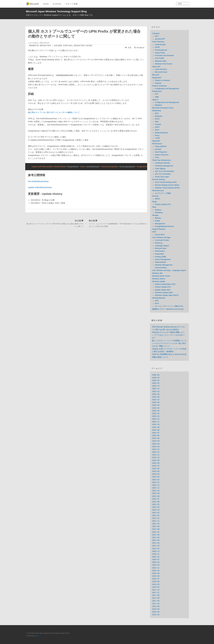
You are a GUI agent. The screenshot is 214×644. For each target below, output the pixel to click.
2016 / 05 (156, 609)
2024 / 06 (156, 436)
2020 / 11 (156, 554)
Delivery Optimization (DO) (165, 284)
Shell (154, 207)
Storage (155, 215)
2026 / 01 (156, 383)
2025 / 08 (156, 397)
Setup (154, 202)
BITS (157, 113)
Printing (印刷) (160, 257)
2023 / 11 (156, 455)
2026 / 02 (156, 380)
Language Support (162, 246)
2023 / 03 (156, 477)
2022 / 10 (156, 491)
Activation (156, 33)
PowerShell (159, 254)
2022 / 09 (156, 493)
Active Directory (158, 42)
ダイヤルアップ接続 (163, 193)
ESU (157, 36)
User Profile (159, 58)
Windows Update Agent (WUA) (167, 295)
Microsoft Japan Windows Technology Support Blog (56, 11)
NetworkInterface (161, 133)
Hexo (37, 636)
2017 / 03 (156, 601)
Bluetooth (159, 116)
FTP (157, 94)
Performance (157, 144)
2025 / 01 (156, 416)
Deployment (157, 78)
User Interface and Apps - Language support (169, 270)
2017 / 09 (156, 595)
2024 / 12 (156, 419)
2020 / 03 (156, 562)
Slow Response (161, 152)
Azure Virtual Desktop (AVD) (73, 46)
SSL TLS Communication (165, 171)
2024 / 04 (156, 441)
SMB (157, 97)
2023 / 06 (156, 469)
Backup (158, 218)
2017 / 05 (156, 598)
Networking (156, 111)
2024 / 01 (156, 449)
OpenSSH (156, 141)
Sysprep (158, 83)
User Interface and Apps (161, 237)
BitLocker (156, 75)
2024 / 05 (156, 438)
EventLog (159, 243)
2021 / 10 (156, 524)
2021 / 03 (156, 543)
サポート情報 (72, 4)
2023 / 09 (156, 460)
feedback (141, 48)
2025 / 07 (156, 400)
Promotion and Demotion (164, 56)
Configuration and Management (167, 89)
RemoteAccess (158, 191)
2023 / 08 (156, 463)
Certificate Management (164, 166)
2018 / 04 (156, 584)
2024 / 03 (156, 444)
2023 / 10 (156, 458)
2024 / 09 (156, 427)
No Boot (158, 149)
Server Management (163, 259)
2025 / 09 (156, 394)
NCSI (157, 130)
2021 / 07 (156, 532)
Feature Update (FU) (163, 204)
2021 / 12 (156, 518)
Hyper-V (155, 100)
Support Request (159, 229)
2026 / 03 (156, 378)
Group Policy (160, 53)
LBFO (157, 127)
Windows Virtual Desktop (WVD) (167, 188)
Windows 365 (157, 273)
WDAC (157, 199)
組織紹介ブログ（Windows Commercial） (168, 309)
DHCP (157, 119)
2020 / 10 (156, 557)
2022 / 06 (156, 502)
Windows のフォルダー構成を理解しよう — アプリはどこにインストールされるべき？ (168, 335)
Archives (57, 4)
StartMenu (159, 213)
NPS (157, 301)
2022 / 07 (156, 499)
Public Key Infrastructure (162, 160)
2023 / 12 (156, 452)
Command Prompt (162, 240)
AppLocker (156, 67)
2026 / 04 (156, 375)
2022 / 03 (156, 510)
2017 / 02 (156, 604)
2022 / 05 (156, 504)
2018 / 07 (156, 579)
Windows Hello (161, 61)
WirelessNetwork (159, 298)
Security (155, 196)
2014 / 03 (156, 612)
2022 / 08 (156, 496)
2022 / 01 (156, 516)
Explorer (158, 210)
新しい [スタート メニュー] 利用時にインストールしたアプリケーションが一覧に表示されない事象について (169, 343)
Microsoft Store (161, 248)
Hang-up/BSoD (161, 146)
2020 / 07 (156, 560)
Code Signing (160, 169)
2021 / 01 (156, 549)
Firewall (158, 124)
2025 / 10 (156, 392)
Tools (157, 157)
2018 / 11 (156, 568)
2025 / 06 (156, 402)
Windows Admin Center (161, 276)
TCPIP (157, 138)
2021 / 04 (156, 540)
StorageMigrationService (164, 226)
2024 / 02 (156, 447)
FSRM (157, 221)
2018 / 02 (156, 587)
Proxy (157, 135)
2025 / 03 (156, 411)
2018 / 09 (156, 573)
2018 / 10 (156, 571)
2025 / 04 (156, 408)
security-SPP (160, 39)
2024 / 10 (156, 424)
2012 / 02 (156, 615)
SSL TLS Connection (163, 174)
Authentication (160, 45)
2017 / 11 (156, 593)
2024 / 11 (156, 422)
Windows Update (159, 281)
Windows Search (159, 279)
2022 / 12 (156, 485)
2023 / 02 (156, 480)
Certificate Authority (162, 163)
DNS (157, 122)
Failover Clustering (159, 86)
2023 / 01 (156, 482)
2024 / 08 (156, 430)
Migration (158, 105)
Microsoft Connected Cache (163, 108)
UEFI (154, 232)
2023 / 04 (156, 474)
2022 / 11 (156, 488)
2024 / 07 (156, 433)
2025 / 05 (156, 405)
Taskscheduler (160, 262)
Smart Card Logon (162, 177)
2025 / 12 (156, 386)
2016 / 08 (156, 606)
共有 (130, 48)
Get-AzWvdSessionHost (38, 181)
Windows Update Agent (164, 293)
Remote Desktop (40, 46)
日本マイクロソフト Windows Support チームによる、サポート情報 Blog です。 (60, 15)
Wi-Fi (157, 303)
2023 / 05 (156, 471)
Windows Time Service (164, 64)
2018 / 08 (156, 576)
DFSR (157, 47)
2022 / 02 (156, 513)
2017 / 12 (156, 590)
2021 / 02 (156, 546)
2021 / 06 (156, 535)
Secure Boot (160, 235)
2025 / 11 (156, 389)
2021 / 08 (156, 529)
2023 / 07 (156, 466)
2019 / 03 (156, 565)
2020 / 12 (156, 551)
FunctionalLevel (161, 50)
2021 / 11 (156, 521)
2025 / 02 (156, 414)
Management (160, 224)
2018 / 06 (156, 582)
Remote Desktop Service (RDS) (167, 185)
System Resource (162, 155)
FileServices (157, 91)
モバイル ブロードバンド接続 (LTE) (169, 306)
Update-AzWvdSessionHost (40, 187)
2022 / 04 (156, 507)
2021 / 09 (156, 526)
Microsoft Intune (161, 72)
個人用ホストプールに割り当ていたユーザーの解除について (54, 112)
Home (46, 4)
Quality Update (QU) (163, 290)
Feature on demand (162, 80)
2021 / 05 (156, 538)
